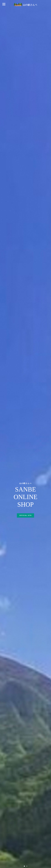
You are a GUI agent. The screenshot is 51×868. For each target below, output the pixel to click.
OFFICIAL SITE (26, 515)
